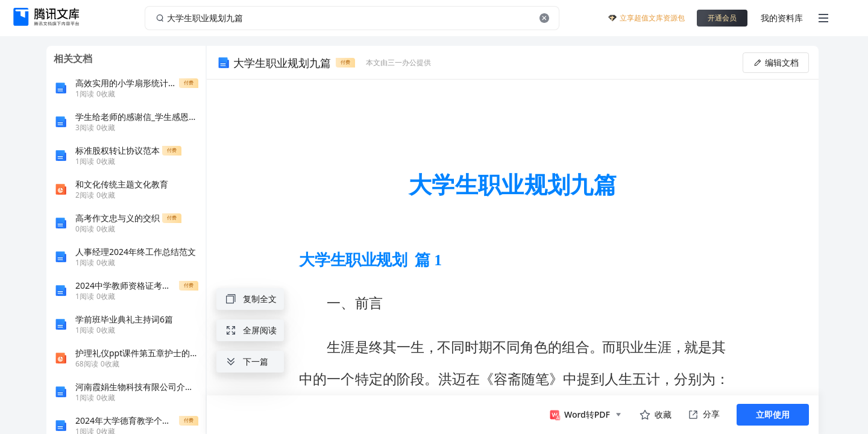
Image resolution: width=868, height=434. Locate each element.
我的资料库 (782, 18)
